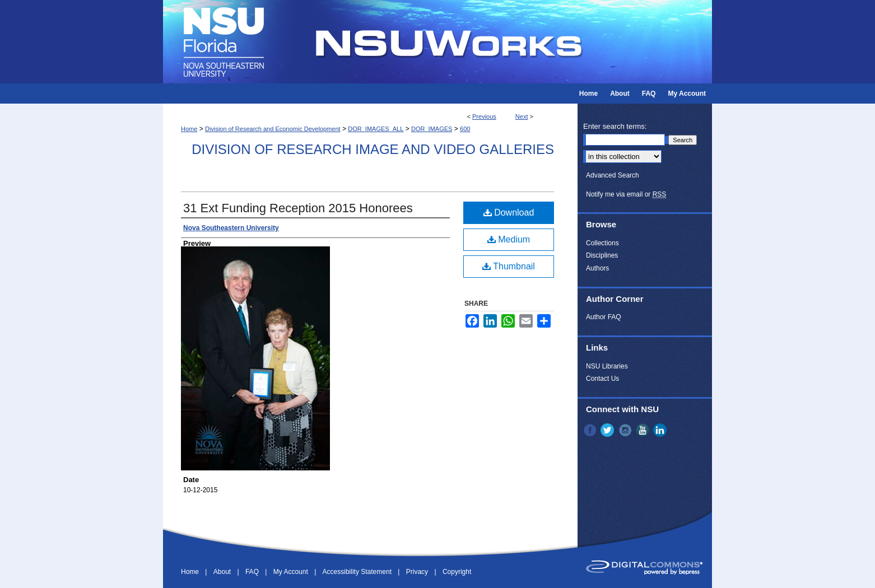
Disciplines (602, 255)
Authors (597, 268)
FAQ (253, 572)
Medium (509, 239)
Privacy (418, 572)
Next (522, 116)
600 (465, 129)
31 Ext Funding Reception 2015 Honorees (298, 208)
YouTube (644, 430)
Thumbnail (509, 266)
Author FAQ (604, 317)
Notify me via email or (626, 194)
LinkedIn (661, 430)
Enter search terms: (615, 126)
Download (509, 213)
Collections (602, 243)
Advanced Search (613, 175)
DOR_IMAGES (432, 129)
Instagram (626, 430)
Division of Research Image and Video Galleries (373, 149)
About (223, 572)
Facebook (591, 430)
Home (189, 129)
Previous (484, 116)
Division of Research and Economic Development (273, 129)
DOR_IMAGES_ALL (376, 129)
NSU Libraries (607, 366)
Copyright (457, 572)
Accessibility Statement (358, 572)
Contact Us (602, 379)
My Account (292, 572)
